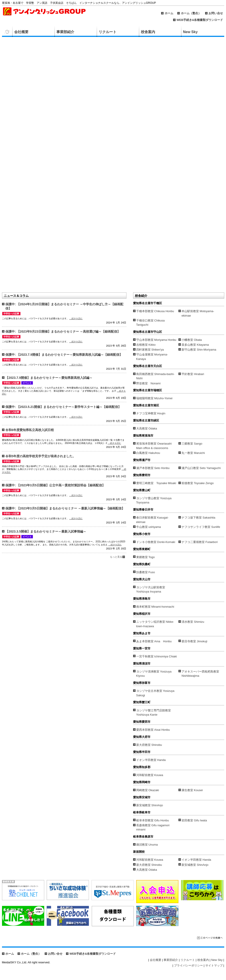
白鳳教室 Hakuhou (148, 453)
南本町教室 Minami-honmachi (155, 607)
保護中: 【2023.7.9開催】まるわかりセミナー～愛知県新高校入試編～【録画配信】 (64, 355)
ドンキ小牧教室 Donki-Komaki (156, 542)
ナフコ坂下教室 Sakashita (198, 518)
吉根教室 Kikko (146, 345)
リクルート (108, 32)
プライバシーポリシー (188, 965)
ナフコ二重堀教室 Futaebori (200, 542)
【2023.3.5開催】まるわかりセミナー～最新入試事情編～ (46, 531)
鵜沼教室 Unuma (147, 845)
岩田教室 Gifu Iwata (194, 820)
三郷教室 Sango (192, 444)
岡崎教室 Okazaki (148, 790)
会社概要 (21, 32)
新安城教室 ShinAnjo (150, 805)
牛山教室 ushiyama (149, 527)
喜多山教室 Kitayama (195, 345)
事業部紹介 (65, 32)
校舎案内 (148, 32)
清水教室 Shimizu (193, 622)
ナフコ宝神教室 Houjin (151, 413)
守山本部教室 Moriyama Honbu (156, 340)
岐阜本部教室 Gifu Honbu (153, 820)
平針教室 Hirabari (193, 374)
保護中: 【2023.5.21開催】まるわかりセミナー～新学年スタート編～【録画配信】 (63, 407)
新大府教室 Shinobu (149, 745)
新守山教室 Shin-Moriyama (199, 350)
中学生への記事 (11, 314)
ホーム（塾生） (191, 13)
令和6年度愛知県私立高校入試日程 (30, 430)
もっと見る (116, 557)
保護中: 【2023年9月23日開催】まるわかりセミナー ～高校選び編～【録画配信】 (63, 331)
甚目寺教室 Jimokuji (194, 641)
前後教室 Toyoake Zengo (198, 483)
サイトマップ (214, 965)
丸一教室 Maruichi (193, 453)
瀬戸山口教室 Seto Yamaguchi (201, 468)
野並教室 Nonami (148, 383)
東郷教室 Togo (146, 557)
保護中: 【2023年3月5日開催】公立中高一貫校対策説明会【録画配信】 (55, 485)
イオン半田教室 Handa (151, 760)
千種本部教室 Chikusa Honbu (155, 311)
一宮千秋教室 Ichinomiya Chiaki (157, 656)
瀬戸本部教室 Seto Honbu (153, 468)
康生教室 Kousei (192, 790)
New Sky (190, 32)
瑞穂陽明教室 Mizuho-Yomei (154, 398)
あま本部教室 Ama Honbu (154, 641)
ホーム (169, 13)
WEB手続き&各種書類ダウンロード (200, 20)
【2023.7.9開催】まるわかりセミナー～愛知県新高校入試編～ (49, 378)
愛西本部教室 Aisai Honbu (153, 730)
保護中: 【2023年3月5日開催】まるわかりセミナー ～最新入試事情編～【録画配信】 (65, 508)
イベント (27, 383)
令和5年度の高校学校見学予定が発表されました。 (40, 456)
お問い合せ (216, 13)
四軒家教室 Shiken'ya (150, 350)
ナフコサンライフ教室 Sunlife (201, 527)
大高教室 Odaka (147, 428)
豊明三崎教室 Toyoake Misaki (156, 483)
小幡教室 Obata (192, 340)
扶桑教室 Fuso (146, 572)
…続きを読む (76, 318)
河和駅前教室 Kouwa (150, 775)
